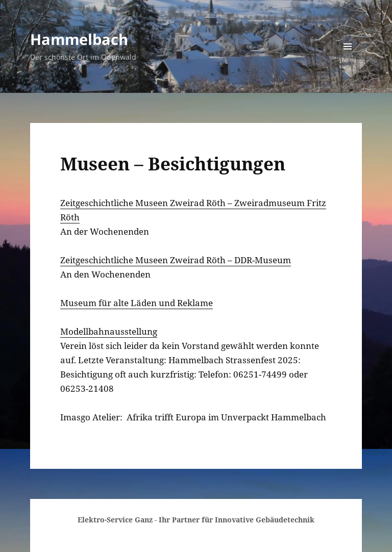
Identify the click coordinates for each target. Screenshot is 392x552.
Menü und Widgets (348, 60)
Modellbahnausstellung (109, 331)
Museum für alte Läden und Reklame (137, 303)
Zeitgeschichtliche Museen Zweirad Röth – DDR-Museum (176, 260)
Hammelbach (79, 39)
